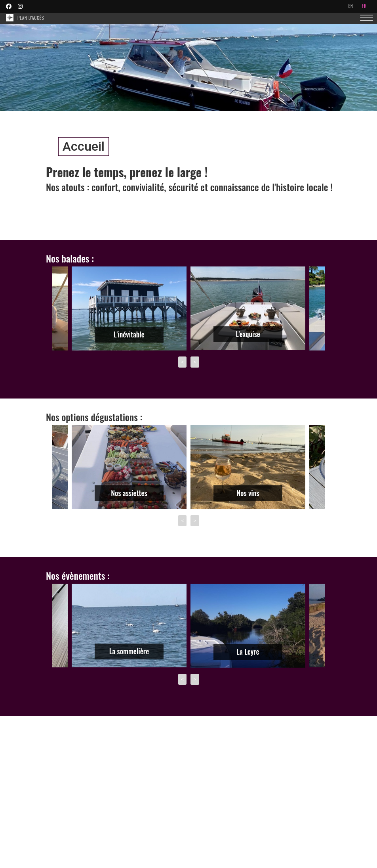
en (351, 6)
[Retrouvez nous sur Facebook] (10, 6)
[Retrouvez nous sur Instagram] (21, 6)
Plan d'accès (31, 18)
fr (364, 6)
